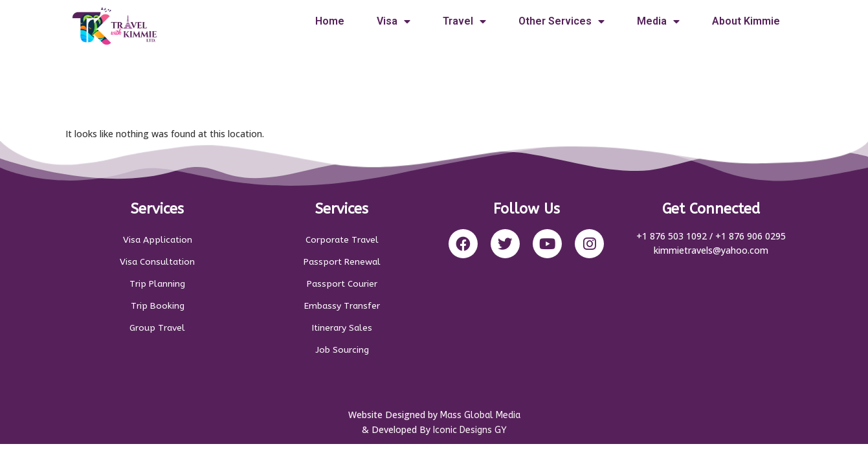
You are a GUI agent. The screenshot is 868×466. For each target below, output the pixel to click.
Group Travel (158, 328)
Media (658, 21)
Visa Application (157, 240)
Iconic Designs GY (470, 433)
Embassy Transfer (342, 306)
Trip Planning (157, 284)
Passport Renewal (342, 262)
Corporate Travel (342, 240)
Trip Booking (158, 306)
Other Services (562, 21)
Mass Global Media (480, 418)
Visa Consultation (157, 262)
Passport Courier (342, 284)
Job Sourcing (342, 350)
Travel (464, 21)
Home (330, 21)
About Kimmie (746, 21)
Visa (394, 21)
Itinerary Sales (342, 328)
